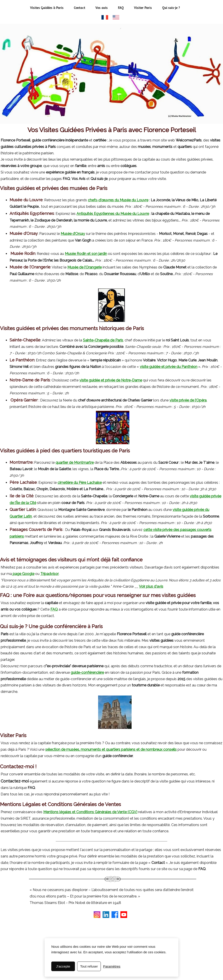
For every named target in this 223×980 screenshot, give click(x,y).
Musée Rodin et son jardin (86, 254)
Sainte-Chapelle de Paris (103, 340)
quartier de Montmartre (75, 463)
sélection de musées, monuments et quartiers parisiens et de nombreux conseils (111, 749)
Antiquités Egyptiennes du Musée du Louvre (113, 214)
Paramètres (112, 966)
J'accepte (63, 966)
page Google (24, 574)
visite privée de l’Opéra (188, 400)
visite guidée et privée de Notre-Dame (111, 380)
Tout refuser (89, 966)
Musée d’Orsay (73, 234)
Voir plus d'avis (151, 586)
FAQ (54, 609)
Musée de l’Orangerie (85, 267)
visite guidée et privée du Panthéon (169, 367)
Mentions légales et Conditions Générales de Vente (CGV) (90, 812)
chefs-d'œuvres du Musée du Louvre (118, 200)
